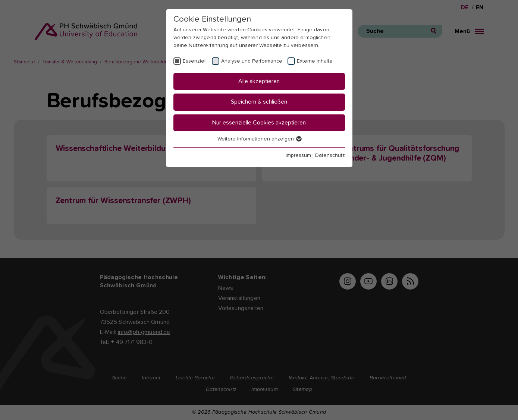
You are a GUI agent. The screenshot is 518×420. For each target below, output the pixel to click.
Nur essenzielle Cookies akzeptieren (259, 123)
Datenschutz (330, 155)
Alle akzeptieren (259, 81)
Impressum (298, 155)
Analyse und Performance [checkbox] (252, 61)
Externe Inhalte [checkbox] (315, 61)
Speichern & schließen (259, 102)
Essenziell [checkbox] (195, 61)
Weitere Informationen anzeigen (259, 139)
